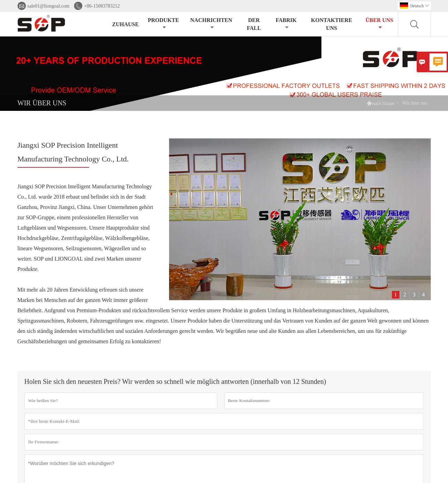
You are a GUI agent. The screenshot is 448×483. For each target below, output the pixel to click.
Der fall (254, 24)
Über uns (379, 24)
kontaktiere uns (332, 24)
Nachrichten (211, 24)
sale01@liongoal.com (49, 6)
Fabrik (286, 24)
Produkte (163, 24)
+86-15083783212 (102, 6)
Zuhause (126, 24)
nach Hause (383, 103)
